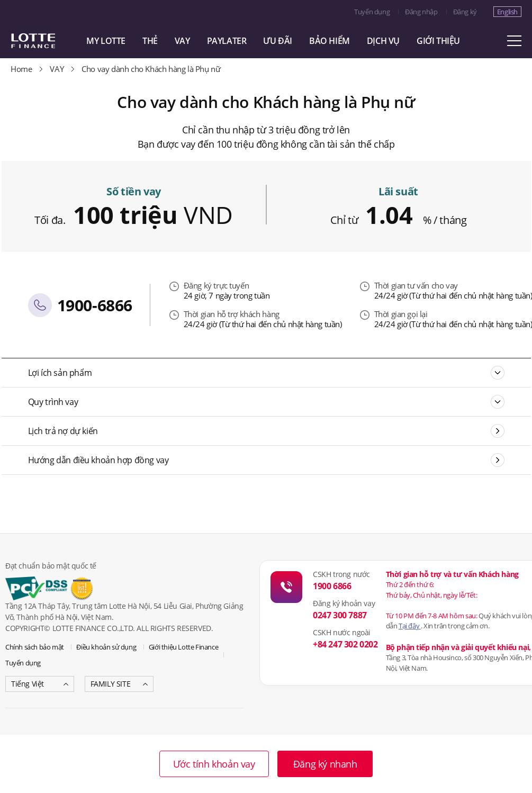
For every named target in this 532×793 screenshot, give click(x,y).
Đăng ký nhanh (325, 764)
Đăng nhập (421, 12)
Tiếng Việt (28, 684)
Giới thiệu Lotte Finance (183, 647)
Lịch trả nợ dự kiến (63, 431)
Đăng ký (465, 12)
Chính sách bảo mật (35, 647)
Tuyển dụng (372, 12)
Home (21, 69)
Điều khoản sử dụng (106, 647)
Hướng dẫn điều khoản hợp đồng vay (98, 460)
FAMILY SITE (111, 684)
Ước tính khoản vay (214, 764)
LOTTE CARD (48, 41)
